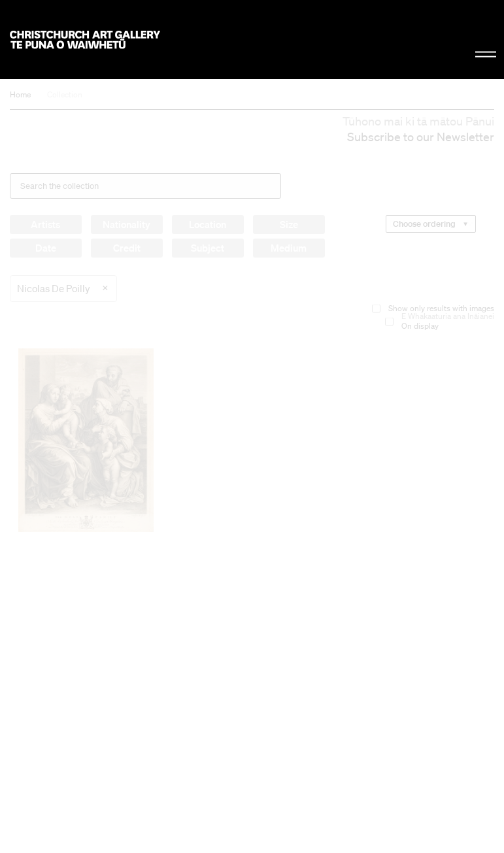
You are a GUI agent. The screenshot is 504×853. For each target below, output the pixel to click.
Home (20, 94)
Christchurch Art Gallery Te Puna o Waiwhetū (85, 40)
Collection (65, 94)
